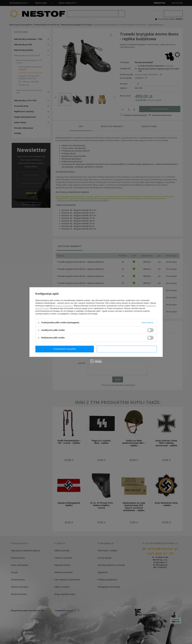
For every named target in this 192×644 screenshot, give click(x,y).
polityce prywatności (64, 306)
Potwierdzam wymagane (65, 349)
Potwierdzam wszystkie (127, 349)
